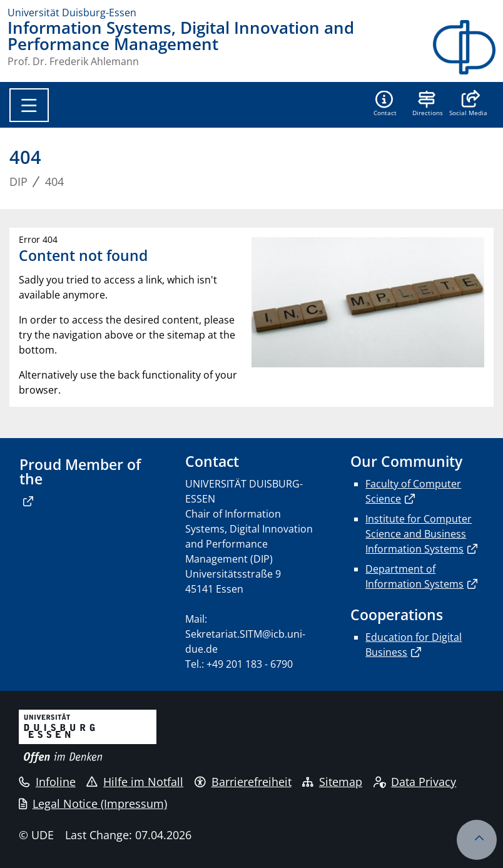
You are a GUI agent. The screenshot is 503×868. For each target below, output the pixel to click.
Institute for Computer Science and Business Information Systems (419, 534)
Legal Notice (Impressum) (93, 804)
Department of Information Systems (414, 576)
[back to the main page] (464, 47)
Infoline (47, 782)
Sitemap (332, 782)
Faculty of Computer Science (413, 491)
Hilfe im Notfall (135, 782)
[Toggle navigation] (29, 105)
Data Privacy (415, 782)
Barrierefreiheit (243, 782)
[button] (468, 105)
